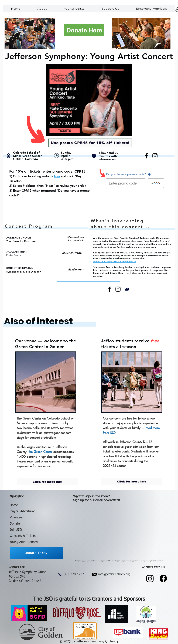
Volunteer (16, 518)
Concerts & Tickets (23, 536)
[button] (42, 9)
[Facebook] (146, 156)
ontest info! (79, 240)
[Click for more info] (47, 482)
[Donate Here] (84, 30)
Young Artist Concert (24, 542)
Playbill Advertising (23, 511)
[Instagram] (155, 156)
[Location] (8, 156)
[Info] (94, 156)
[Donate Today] (36, 553)
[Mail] (127, 289)
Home (14, 505)
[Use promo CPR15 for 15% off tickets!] (90, 143)
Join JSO (16, 530)
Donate (15, 524)
